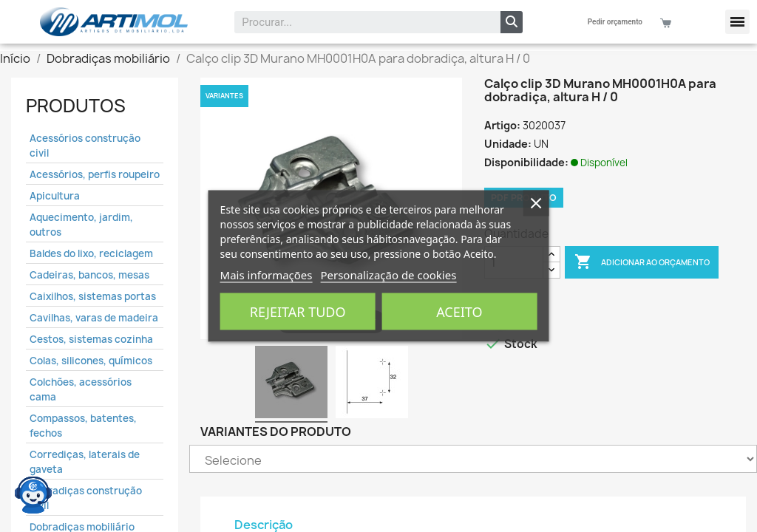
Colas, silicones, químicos (91, 361)
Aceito (459, 312)
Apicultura (55, 196)
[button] (737, 22)
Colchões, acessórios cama (81, 389)
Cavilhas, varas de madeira (94, 318)
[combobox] (358, 22)
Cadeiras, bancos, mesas (89, 275)
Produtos (76, 106)
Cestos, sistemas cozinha (91, 339)
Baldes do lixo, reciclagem (91, 253)
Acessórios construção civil (85, 146)
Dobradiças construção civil (86, 498)
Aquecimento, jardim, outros (81, 225)
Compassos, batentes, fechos (83, 426)
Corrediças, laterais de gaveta (85, 462)
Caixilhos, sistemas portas (93, 296)
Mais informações (267, 275)
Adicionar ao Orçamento (642, 262)
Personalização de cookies (388, 275)
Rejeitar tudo (298, 312)
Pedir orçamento (615, 22)
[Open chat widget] (33, 491)
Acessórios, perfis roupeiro (95, 174)
